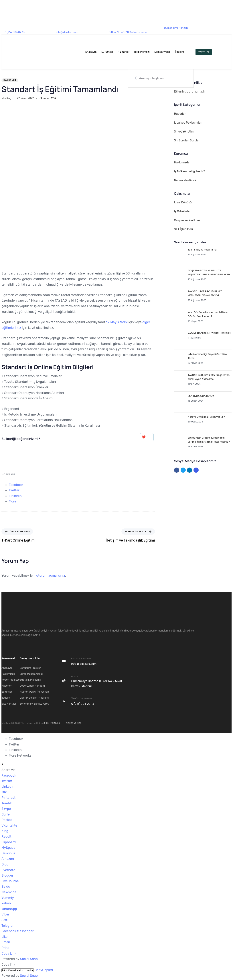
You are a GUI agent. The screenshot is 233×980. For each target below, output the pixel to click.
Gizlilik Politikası (51, 723)
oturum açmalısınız (51, 576)
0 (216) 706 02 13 (15, 32)
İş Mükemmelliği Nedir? (189, 171)
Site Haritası (9, 704)
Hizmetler (124, 52)
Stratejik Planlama (30, 680)
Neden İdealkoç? (185, 180)
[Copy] (18, 970)
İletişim (179, 52)
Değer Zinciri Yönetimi (32, 686)
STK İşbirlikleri (183, 229)
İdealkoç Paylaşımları (188, 123)
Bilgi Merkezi (142, 52)
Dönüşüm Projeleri (30, 668)
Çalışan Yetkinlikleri (187, 220)
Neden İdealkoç (10, 680)
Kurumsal (107, 52)
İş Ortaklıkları (183, 211)
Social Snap (29, 959)
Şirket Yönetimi (184, 132)
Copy (44, 970)
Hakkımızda (182, 162)
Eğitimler (7, 692)
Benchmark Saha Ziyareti (34, 704)
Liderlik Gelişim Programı (34, 698)
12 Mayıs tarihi (117, 322)
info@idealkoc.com (67, 32)
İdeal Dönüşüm (184, 202)
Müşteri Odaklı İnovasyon (34, 692)
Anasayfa (91, 52)
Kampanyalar (162, 52)
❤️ (147, 437)
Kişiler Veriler (73, 723)
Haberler (10, 80)
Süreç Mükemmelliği (31, 674)
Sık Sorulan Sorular (187, 140)
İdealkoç (6, 98)
